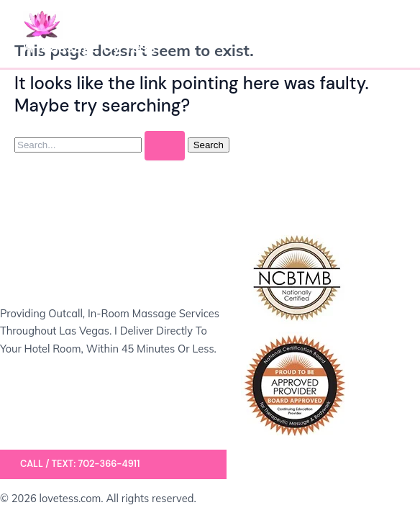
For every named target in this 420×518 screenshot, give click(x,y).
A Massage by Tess (90, 47)
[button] (113, 464)
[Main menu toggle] (381, 34)
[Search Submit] (165, 146)
